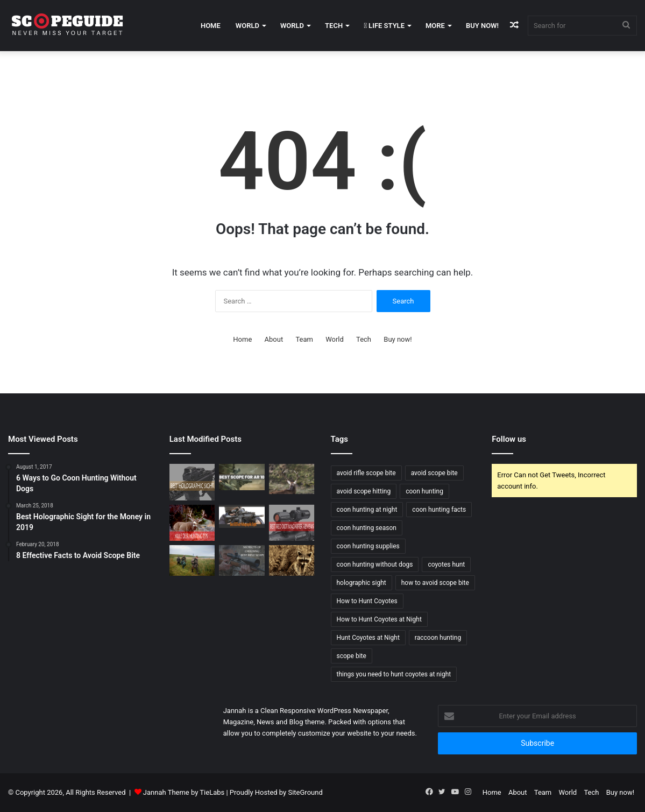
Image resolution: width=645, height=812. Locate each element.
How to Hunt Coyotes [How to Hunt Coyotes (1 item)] (367, 601)
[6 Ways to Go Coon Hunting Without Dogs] (292, 560)
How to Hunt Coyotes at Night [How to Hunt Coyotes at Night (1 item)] (379, 619)
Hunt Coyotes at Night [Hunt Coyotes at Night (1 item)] (368, 638)
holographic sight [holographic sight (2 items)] (362, 583)
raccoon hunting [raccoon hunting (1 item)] (438, 638)
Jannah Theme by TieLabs (184, 792)
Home (211, 26)
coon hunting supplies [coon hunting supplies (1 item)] (368, 546)
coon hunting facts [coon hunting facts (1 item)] (439, 510)
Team (304, 339)
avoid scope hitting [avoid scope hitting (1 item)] (364, 491)
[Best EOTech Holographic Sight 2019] (242, 516)
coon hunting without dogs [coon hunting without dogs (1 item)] (375, 564)
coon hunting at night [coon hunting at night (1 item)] (367, 510)
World (247, 26)
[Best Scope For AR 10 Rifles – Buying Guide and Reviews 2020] (242, 477)
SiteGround (305, 792)
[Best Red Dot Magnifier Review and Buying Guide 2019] (292, 523)
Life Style (384, 26)
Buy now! (482, 26)
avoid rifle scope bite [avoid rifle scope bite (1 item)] (366, 473)
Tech (334, 26)
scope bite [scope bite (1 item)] (352, 656)
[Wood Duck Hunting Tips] (192, 560)
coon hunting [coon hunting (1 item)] (424, 491)
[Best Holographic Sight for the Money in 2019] (192, 482)
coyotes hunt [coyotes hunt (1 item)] (446, 564)
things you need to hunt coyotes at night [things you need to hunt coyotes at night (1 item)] (394, 674)
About (274, 339)
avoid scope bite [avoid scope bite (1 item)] (434, 473)
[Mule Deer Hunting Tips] (192, 523)
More (435, 26)
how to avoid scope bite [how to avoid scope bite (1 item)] (435, 583)
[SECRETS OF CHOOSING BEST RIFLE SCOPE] (242, 560)
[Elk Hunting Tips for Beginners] (292, 479)
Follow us (509, 439)
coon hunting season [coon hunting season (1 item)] (367, 528)
